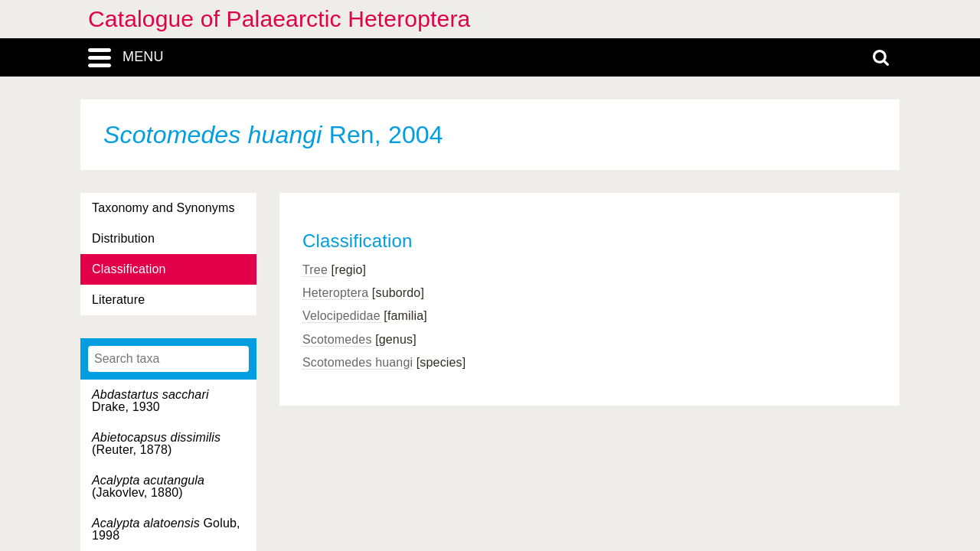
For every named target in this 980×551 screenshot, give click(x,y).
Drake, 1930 (150, 401)
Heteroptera (335, 293)
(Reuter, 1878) (156, 443)
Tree (315, 270)
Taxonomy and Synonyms (163, 208)
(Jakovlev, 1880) (148, 486)
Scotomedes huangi (358, 362)
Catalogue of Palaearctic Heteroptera (279, 19)
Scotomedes (337, 339)
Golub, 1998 (166, 529)
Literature (118, 300)
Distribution (123, 238)
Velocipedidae (341, 316)
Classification (129, 269)
